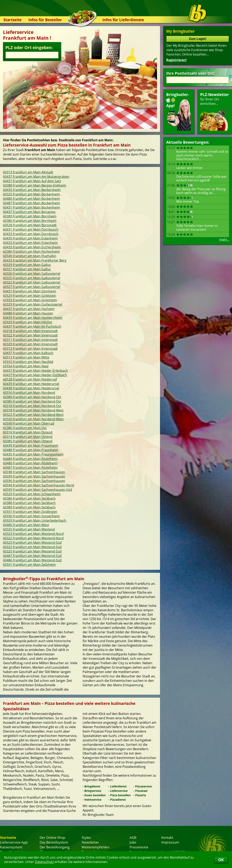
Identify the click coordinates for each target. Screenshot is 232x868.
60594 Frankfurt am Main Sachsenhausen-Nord (38, 485)
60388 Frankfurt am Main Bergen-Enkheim (35, 185)
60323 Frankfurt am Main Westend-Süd (32, 543)
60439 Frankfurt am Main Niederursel (31, 384)
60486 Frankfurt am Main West (26, 525)
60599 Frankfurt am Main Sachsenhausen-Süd (37, 490)
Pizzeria (140, 795)
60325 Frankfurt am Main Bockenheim (31, 194)
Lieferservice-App (14, 842)
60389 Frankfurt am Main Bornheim (30, 216)
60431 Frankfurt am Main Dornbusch (31, 229)
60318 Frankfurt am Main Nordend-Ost (32, 406)
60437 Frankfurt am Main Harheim (29, 309)
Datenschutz (44, 862)
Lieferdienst (118, 786)
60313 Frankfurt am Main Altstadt (28, 172)
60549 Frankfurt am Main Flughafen (30, 256)
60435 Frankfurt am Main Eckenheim (30, 238)
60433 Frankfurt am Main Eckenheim (30, 243)
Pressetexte (139, 847)
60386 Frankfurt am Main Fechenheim (31, 252)
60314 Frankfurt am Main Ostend (28, 437)
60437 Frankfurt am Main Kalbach (28, 353)
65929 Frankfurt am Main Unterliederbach (35, 520)
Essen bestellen (95, 795)
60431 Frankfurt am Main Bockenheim (31, 207)
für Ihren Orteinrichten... (215, 111)
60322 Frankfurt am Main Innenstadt (30, 335)
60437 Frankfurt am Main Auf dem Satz (32, 181)
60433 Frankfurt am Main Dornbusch (31, 234)
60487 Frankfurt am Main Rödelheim (30, 468)
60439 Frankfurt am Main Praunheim (31, 446)
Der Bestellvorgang (54, 847)
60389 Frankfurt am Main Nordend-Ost (32, 397)
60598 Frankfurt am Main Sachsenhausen (34, 472)
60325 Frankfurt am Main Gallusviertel (32, 278)
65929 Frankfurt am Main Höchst (28, 322)
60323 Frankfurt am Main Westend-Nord (33, 534)
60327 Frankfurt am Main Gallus (27, 269)
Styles (86, 837)
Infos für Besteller (45, 20)
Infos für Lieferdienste (123, 20)
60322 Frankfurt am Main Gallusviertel (32, 282)
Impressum (170, 842)
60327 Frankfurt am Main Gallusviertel (32, 287)
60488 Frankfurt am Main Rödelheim (30, 463)
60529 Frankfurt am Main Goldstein (29, 296)
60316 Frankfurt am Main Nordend (29, 393)
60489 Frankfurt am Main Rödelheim (30, 459)
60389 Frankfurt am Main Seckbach (29, 507)
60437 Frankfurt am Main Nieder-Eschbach (35, 375)
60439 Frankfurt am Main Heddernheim (33, 318)
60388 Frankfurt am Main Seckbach (29, 503)
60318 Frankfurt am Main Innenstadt (30, 331)
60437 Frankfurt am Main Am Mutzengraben (36, 177)
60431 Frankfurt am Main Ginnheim (30, 291)
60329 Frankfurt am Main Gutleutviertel (33, 304)
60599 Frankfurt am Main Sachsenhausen (34, 476)
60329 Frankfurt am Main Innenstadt (30, 344)
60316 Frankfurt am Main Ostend (28, 432)
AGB (133, 837)
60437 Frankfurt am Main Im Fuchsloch (32, 326)
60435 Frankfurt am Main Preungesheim (33, 454)
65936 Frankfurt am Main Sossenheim (31, 516)
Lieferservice (119, 791)
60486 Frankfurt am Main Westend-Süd (32, 560)
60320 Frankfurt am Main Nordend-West (33, 419)
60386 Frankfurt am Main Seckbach (29, 498)
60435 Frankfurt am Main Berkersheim (32, 190)
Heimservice (93, 800)
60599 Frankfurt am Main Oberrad (29, 423)
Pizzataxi (141, 791)
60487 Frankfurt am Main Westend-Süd (32, 556)
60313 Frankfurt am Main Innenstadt (30, 349)
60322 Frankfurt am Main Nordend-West (33, 415)
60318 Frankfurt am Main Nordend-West (33, 410)
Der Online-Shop (52, 837)
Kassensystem (11, 847)
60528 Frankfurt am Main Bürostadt (30, 225)
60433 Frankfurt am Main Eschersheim (32, 247)
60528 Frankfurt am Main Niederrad (30, 379)
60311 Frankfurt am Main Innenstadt (30, 340)
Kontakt (167, 837)
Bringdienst (92, 786)
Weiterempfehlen (95, 847)
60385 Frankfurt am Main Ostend (28, 441)
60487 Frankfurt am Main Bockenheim (31, 203)
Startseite (12, 20)
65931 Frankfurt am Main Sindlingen (30, 512)
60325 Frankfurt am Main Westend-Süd (32, 551)
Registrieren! (176, 60)
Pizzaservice (143, 786)
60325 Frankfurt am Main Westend (29, 529)
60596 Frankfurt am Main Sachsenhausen (34, 481)
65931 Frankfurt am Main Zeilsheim (29, 565)
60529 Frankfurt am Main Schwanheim (32, 494)
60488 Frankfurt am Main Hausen (28, 313)
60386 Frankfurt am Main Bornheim (30, 221)
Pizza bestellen (120, 795)
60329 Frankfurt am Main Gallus (27, 265)
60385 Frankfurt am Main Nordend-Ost (32, 401)
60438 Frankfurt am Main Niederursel (31, 388)
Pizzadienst (118, 800)
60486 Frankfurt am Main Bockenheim (31, 199)
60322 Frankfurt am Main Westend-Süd (32, 547)
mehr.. (224, 239)
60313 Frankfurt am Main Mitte (26, 357)
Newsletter (90, 842)
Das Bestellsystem (54, 842)
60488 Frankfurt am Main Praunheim (31, 450)
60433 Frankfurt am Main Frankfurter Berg (35, 260)
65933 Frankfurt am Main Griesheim (30, 300)
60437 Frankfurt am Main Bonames (29, 212)
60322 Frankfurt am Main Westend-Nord (33, 538)
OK (221, 860)
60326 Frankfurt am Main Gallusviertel (32, 274)
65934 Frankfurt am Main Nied (26, 366)
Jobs (133, 842)
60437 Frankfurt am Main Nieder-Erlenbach (35, 371)
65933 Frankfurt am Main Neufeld (28, 362)
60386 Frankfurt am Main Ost (25, 428)
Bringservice (93, 791)
